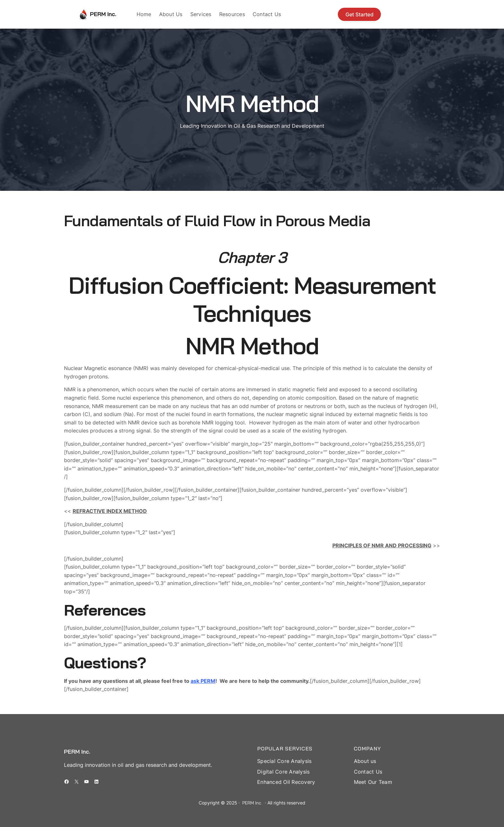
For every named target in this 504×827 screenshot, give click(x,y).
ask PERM (203, 681)
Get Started (360, 14)
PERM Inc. (103, 14)
